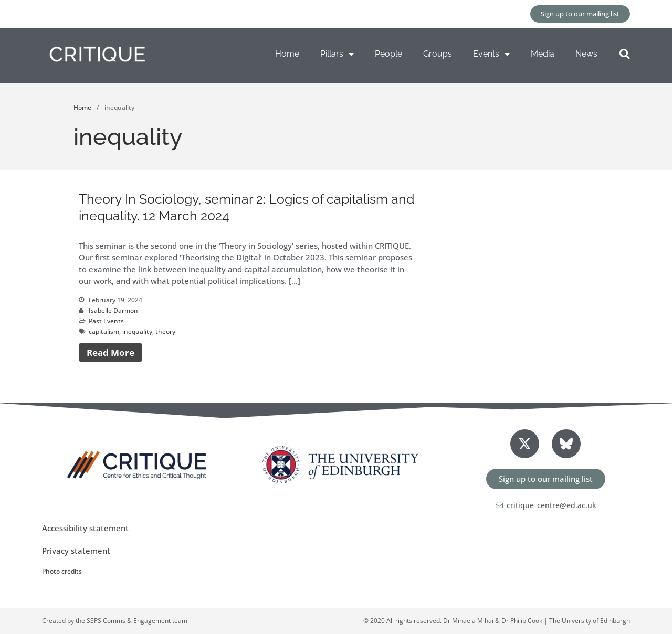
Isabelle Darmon (113, 310)
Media (543, 54)
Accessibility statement (85, 528)
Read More (111, 352)
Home (287, 54)
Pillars (337, 54)
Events (491, 54)
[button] (625, 54)
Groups (438, 54)
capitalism (104, 331)
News (586, 54)
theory (165, 331)
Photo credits (62, 571)
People (388, 54)
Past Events (106, 321)
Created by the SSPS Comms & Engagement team (115, 621)
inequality (137, 331)
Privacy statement (76, 551)
